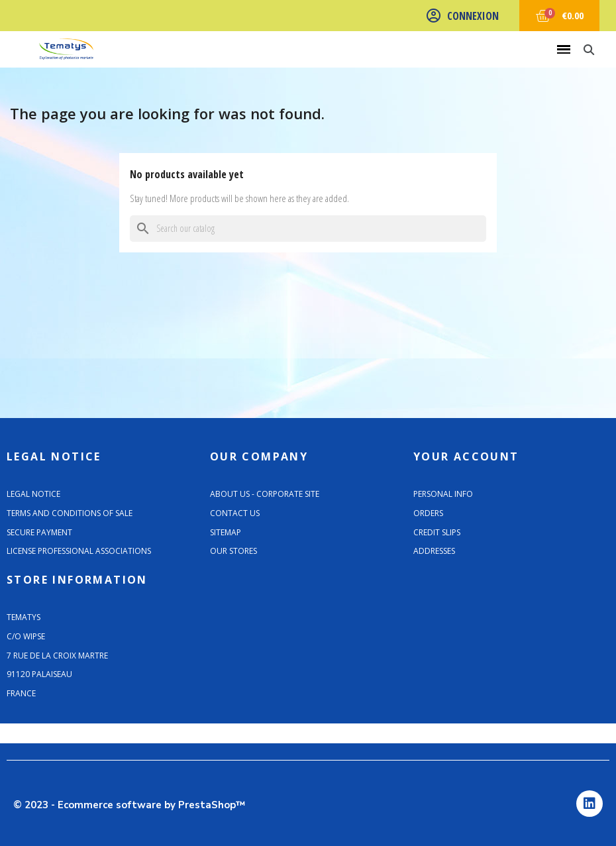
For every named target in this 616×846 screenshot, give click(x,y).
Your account (466, 456)
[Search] (308, 229)
